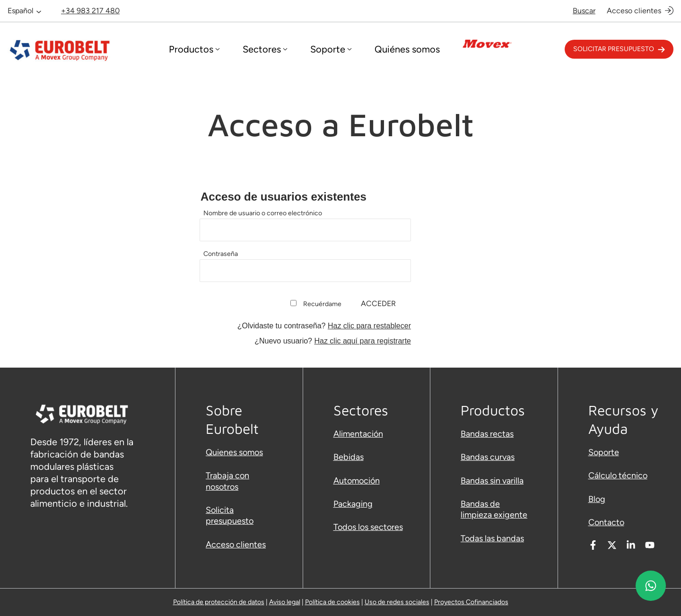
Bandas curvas (488, 457)
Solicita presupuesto (230, 515)
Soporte (604, 452)
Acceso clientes (634, 11)
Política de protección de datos (219, 602)
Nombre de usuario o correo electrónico (263, 213)
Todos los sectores (368, 527)
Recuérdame (322, 304)
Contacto (606, 522)
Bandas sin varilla (492, 481)
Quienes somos (234, 452)
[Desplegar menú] (194, 49)
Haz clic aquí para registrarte (362, 341)
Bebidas (349, 457)
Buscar (584, 11)
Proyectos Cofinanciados (471, 602)
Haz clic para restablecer (369, 326)
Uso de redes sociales (397, 602)
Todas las (479, 538)
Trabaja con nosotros (227, 481)
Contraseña (221, 254)
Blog (597, 499)
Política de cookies (332, 602)
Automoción (357, 481)
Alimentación (358, 434)
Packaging (353, 504)
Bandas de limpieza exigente (494, 509)
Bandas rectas (487, 434)
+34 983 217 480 (90, 11)
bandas (510, 538)
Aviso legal (285, 602)
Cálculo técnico (618, 475)
